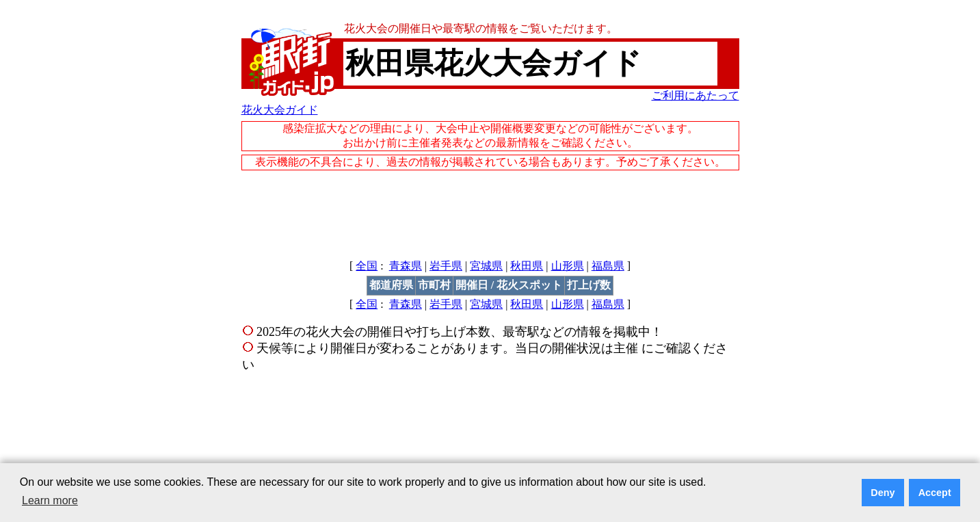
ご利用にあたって (696, 95)
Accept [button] (935, 493)
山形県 (568, 266)
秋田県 (527, 266)
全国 (367, 266)
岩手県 (446, 266)
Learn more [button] (50, 500)
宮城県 (486, 266)
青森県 (406, 266)
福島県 (608, 266)
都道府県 (391, 285)
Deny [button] (883, 493)
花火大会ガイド (280, 110)
